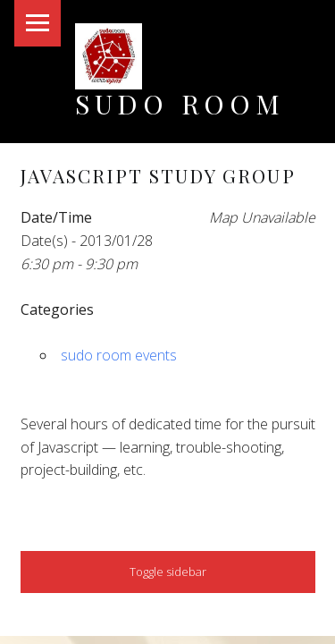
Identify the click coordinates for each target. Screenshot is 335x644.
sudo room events (119, 355)
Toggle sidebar (168, 572)
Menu (38, 23)
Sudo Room (180, 103)
